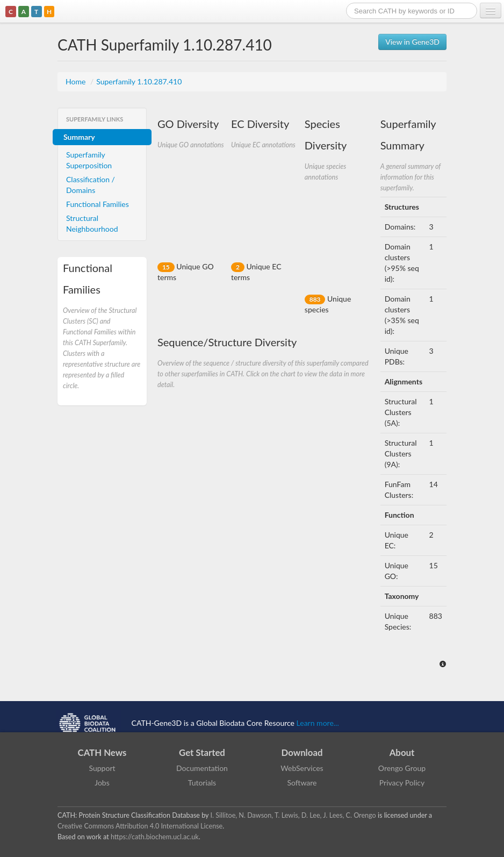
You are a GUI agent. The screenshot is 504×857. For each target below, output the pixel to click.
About (402, 752)
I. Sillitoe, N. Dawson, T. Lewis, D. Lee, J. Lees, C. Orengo (293, 815)
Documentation (202, 768)
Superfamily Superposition (89, 160)
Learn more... (318, 723)
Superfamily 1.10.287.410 (139, 81)
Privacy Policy (402, 783)
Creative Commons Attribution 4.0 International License (140, 826)
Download (302, 752)
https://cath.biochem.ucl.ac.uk (155, 837)
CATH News (102, 752)
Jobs (102, 783)
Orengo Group (402, 768)
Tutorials (202, 783)
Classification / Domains (91, 185)
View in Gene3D (412, 42)
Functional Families (98, 204)
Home (77, 81)
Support (102, 768)
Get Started (202, 752)
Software (302, 783)
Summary (79, 137)
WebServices (302, 768)
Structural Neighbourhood (92, 223)
